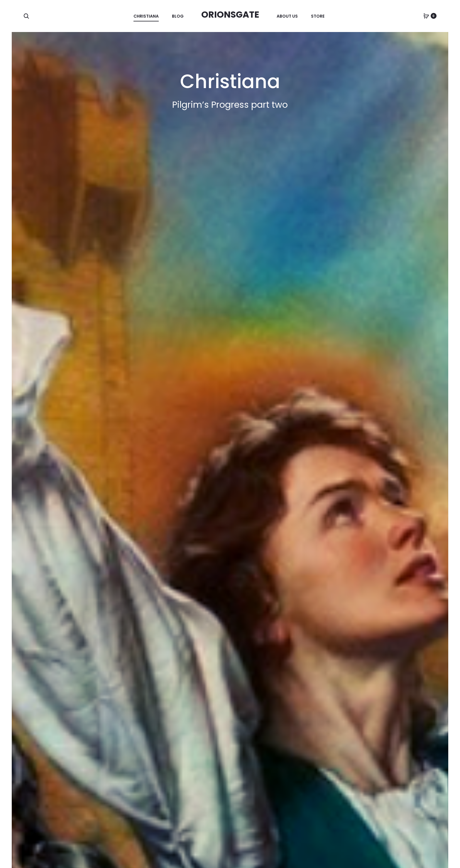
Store (318, 16)
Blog (178, 16)
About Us (287, 16)
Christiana (146, 16)
